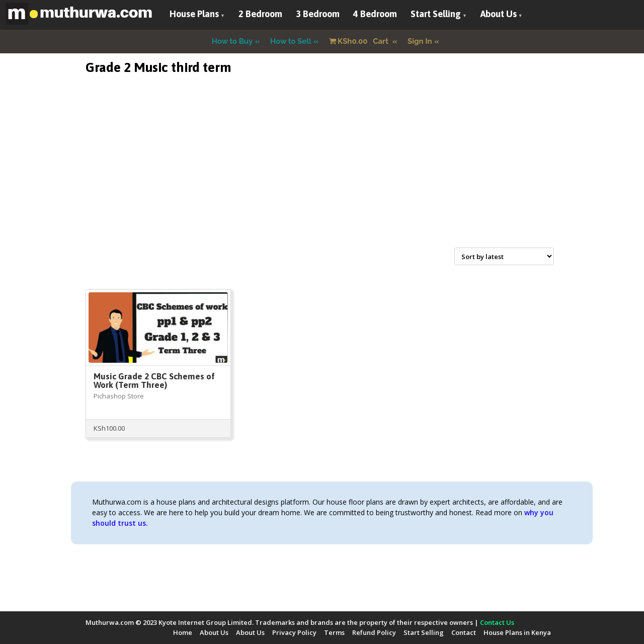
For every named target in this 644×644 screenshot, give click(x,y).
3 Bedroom (318, 14)
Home (183, 632)
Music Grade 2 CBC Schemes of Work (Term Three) (154, 381)
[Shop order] (504, 256)
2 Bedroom (260, 14)
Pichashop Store (119, 396)
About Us (499, 14)
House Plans (194, 14)
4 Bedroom (375, 14)
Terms (334, 632)
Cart (360, 41)
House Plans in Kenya (517, 632)
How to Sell (291, 41)
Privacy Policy (294, 632)
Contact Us (497, 622)
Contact (464, 632)
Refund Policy (374, 632)
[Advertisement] (322, 173)
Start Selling (436, 14)
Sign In (420, 41)
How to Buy (232, 41)
